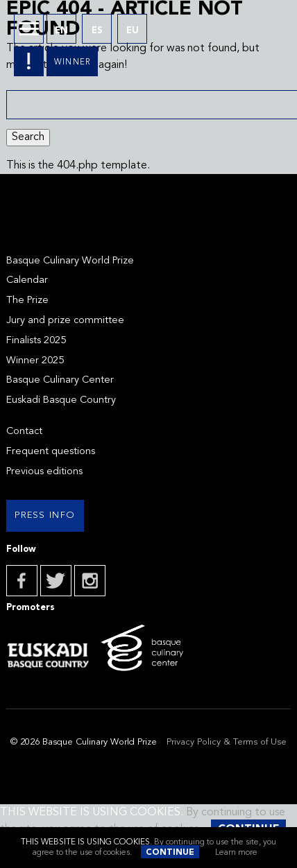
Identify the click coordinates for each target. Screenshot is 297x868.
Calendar (27, 280)
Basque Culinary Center (60, 380)
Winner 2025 (35, 361)
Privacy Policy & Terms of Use (227, 742)
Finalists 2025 (36, 341)
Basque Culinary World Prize (70, 261)
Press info (45, 515)
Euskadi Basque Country (61, 400)
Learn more (236, 853)
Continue (170, 853)
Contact (24, 432)
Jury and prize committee (65, 321)
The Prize (27, 301)
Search (28, 137)
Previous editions (44, 472)
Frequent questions (51, 452)
